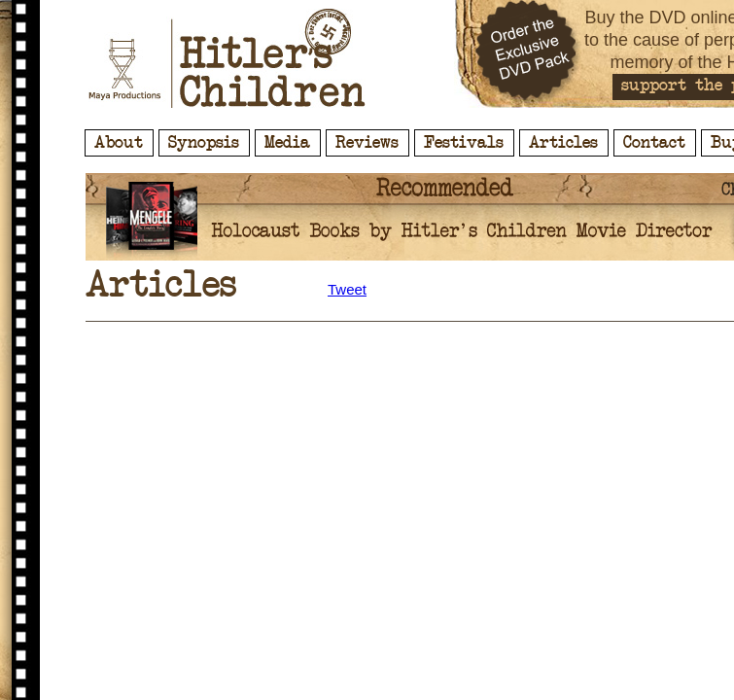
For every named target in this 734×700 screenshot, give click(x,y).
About (119, 143)
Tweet (347, 289)
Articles (563, 143)
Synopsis (204, 143)
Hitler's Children (227, 58)
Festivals (464, 143)
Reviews (367, 143)
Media (287, 143)
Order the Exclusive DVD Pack (528, 54)
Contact (654, 143)
